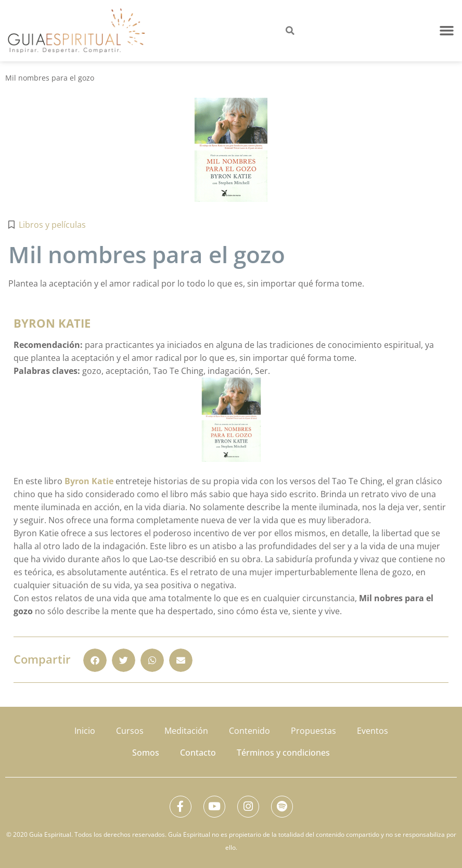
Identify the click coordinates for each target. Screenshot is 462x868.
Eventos (373, 730)
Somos (146, 750)
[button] (447, 31)
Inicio (85, 730)
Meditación (186, 730)
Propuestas (313, 730)
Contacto (198, 750)
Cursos (130, 730)
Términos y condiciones (283, 750)
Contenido (249, 730)
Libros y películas (52, 225)
